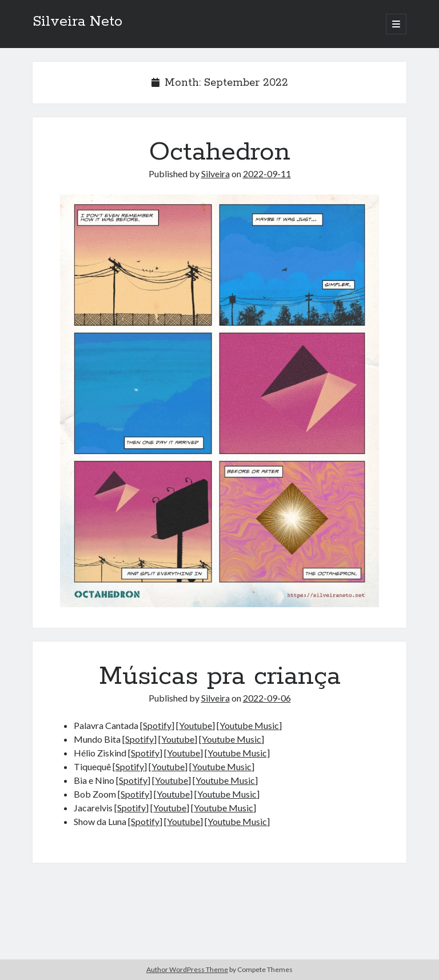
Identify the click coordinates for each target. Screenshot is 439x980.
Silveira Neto (77, 22)
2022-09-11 (267, 174)
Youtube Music (249, 725)
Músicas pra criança (220, 676)
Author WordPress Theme (187, 969)
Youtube (195, 725)
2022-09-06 (267, 698)
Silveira (215, 174)
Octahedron (220, 152)
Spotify (157, 725)
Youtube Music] (239, 753)
